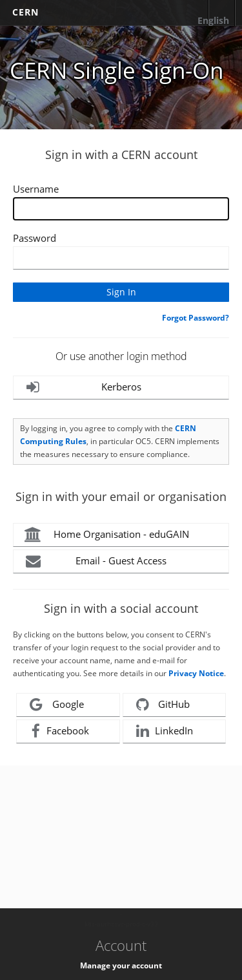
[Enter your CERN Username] (121, 209)
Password (35, 238)
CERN (25, 12)
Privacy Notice (196, 673)
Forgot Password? (196, 318)
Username (36, 189)
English (213, 20)
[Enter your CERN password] (121, 258)
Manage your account (121, 965)
